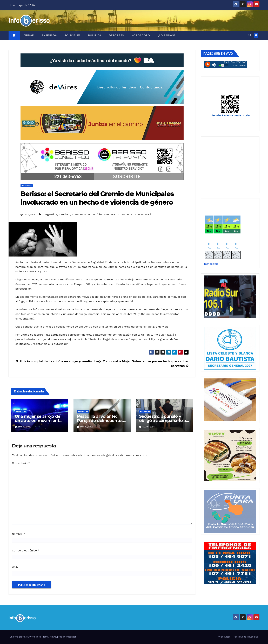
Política (95, 35)
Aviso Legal (224, 637)
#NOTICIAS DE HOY (123, 214)
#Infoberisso (101, 214)
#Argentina (50, 214)
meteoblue (211, 264)
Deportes (116, 35)
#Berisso (65, 214)
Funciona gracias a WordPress (25, 637)
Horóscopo (141, 35)
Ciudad (29, 35)
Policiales (73, 35)
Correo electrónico (26, 550)
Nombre (19, 534)
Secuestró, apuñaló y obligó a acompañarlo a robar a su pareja (163, 421)
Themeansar (69, 637)
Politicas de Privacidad (246, 637)
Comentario (21, 463)
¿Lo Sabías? (166, 35)
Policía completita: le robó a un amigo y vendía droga (58, 361)
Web (15, 567)
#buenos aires (81, 214)
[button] (250, 35)
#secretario (145, 214)
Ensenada (49, 35)
